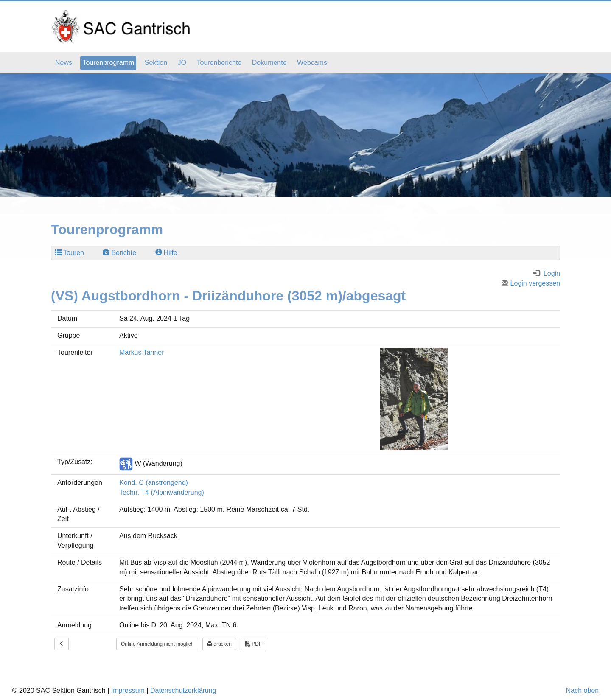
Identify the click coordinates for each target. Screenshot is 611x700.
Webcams (312, 63)
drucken (219, 644)
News (64, 63)
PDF (254, 644)
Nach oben (582, 690)
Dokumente (269, 63)
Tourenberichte (219, 63)
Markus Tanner (142, 352)
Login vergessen (531, 283)
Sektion (156, 63)
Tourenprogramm (108, 63)
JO (182, 63)
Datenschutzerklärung (183, 690)
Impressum (128, 690)
